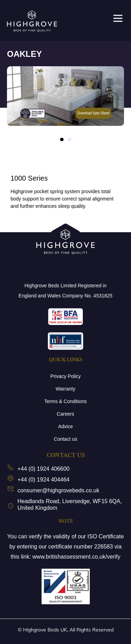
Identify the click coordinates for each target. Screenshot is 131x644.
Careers (66, 414)
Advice (65, 426)
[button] (62, 139)
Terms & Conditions (65, 401)
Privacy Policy (65, 376)
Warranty (65, 389)
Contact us (65, 439)
